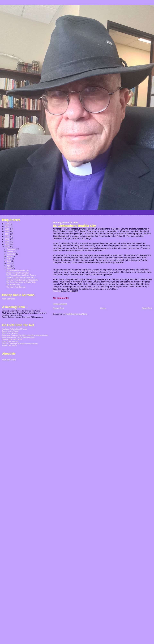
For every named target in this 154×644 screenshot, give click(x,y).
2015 (7, 231)
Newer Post (58, 308)
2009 (7, 247)
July (9, 259)
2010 (7, 244)
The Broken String (13, 285)
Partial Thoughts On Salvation (18, 273)
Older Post (147, 308)
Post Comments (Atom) (77, 314)
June (9, 261)
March (10, 268)
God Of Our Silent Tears (12, 339)
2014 (7, 234)
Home (103, 308)
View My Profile (9, 360)
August (10, 256)
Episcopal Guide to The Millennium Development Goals (25, 335)
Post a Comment (60, 304)
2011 (7, 242)
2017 (7, 226)
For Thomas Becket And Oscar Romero (21, 275)
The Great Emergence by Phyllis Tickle (21, 282)
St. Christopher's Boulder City (17, 270)
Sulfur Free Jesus (9, 346)
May (9, 263)
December (11, 249)
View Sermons (8, 299)
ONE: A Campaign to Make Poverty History (20, 343)
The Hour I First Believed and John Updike (22, 280)
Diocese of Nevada (10, 333)
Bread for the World (10, 331)
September (12, 254)
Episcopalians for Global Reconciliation (18, 337)
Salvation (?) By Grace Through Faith (20, 277)
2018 (7, 224)
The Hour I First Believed (16, 287)
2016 (7, 229)
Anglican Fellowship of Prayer (14, 329)
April (9, 266)
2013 (7, 237)
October (11, 252)
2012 (7, 239)
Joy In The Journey (10, 341)
